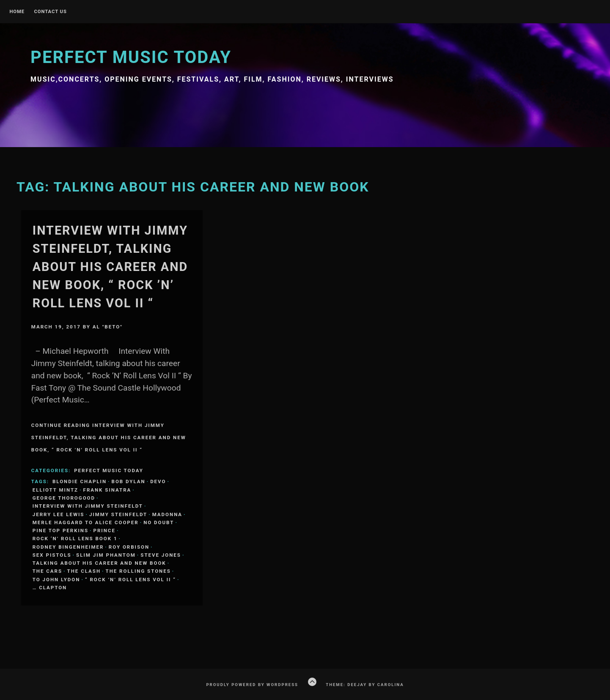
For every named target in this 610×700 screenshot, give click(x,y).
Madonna (167, 514)
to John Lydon (56, 580)
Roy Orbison (129, 547)
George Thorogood (64, 498)
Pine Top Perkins (60, 530)
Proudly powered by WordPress (252, 685)
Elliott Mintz (55, 490)
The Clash (84, 571)
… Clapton (50, 588)
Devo (158, 481)
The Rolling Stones (138, 571)
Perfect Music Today (131, 57)
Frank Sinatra (107, 490)
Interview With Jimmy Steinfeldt (88, 506)
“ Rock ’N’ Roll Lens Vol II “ (131, 580)
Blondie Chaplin (80, 481)
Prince (104, 530)
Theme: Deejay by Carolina (365, 685)
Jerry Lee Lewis (59, 514)
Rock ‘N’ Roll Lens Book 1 (75, 539)
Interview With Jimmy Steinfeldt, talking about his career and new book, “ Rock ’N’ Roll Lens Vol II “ (110, 267)
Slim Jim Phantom (106, 555)
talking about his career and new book (99, 563)
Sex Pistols (52, 555)
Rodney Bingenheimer (68, 547)
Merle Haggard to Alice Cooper (86, 522)
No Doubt (159, 522)
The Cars (47, 571)
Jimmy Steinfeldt (118, 514)
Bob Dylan (129, 481)
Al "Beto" (108, 327)
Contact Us (50, 12)
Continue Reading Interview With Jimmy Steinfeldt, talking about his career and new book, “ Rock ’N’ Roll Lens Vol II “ (109, 437)
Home (17, 12)
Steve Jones (161, 555)
